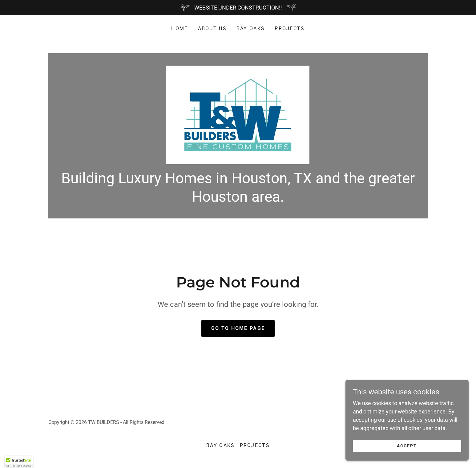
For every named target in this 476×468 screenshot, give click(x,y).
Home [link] (180, 28)
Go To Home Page (238, 328)
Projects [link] (290, 28)
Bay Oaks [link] (251, 28)
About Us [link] (212, 28)
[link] (238, 114)
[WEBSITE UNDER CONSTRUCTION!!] (238, 8)
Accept (407, 446)
